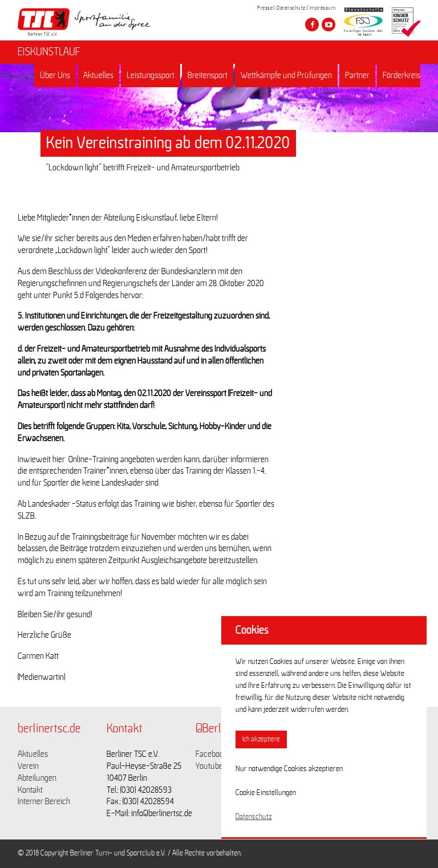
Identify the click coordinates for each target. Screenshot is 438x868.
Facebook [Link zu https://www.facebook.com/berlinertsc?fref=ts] (212, 754)
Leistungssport (151, 75)
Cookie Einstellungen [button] (266, 793)
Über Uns (55, 75)
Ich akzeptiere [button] (261, 739)
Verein (28, 766)
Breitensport (208, 75)
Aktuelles (98, 75)
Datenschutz (291, 8)
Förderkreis (401, 75)
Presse (265, 8)
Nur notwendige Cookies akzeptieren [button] (289, 769)
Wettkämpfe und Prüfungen (286, 75)
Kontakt (30, 790)
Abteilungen (37, 778)
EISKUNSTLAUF (49, 52)
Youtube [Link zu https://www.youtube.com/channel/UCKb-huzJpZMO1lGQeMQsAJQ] (209, 766)
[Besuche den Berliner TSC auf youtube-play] (328, 25)
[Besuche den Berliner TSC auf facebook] (312, 25)
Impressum (323, 8)
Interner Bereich (44, 801)
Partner (357, 75)
